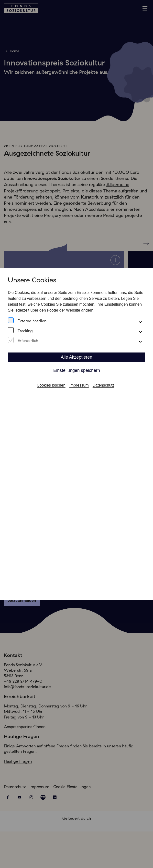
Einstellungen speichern (77, 365)
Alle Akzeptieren (76, 352)
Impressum (79, 380)
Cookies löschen (51, 380)
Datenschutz (104, 380)
